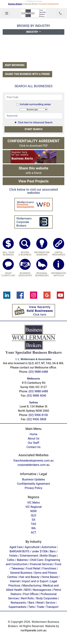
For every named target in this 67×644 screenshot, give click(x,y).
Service (50, 603)
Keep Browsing (15, 65)
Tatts (32, 607)
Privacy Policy (33, 488)
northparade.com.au (33, 630)
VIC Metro (33, 503)
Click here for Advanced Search (33, 122)
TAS (33, 524)
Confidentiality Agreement (33, 484)
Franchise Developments (49, 4)
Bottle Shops (48, 556)
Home (33, 434)
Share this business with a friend (27, 74)
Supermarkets (17, 607)
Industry (33, 32)
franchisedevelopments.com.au (34, 461)
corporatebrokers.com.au (34, 465)
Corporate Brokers (31, 4)
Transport (52, 607)
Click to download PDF (33, 143)
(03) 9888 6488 (38, 372)
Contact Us (33, 447)
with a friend (34, 170)
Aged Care (16, 547)
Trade (40, 607)
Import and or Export (35, 581)
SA (34, 520)
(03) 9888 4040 (37, 396)
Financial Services (41, 564)
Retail (40, 603)
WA (33, 528)
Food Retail (33, 568)
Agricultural (32, 547)
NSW (33, 511)
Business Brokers (15, 4)
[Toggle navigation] (7, 13)
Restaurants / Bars (22, 603)
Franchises (49, 568)
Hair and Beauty (29, 577)
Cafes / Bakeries (17, 560)
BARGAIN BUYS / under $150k (29, 551)
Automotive (49, 547)
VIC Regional (33, 507)
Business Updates (34, 479)
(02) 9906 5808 (37, 419)
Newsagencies (42, 590)
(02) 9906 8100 (38, 415)
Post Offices (31, 594)
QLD (33, 515)
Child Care (37, 560)
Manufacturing (32, 586)
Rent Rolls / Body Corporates (39, 598)
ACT (33, 532)
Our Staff (34, 443)
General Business (21, 573)
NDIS (28, 590)
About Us (33, 439)
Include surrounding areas (35, 104)
